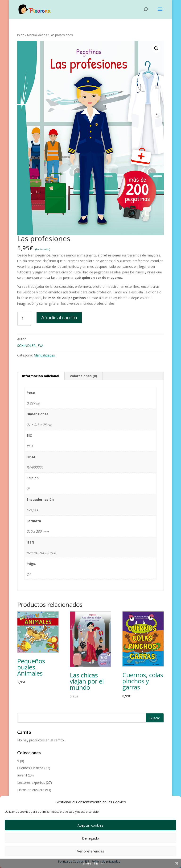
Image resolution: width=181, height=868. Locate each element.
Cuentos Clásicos (30, 768)
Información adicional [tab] (41, 376)
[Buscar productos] (90, 718)
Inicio (21, 35)
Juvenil (22, 775)
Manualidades (37, 35)
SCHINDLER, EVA (30, 346)
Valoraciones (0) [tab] (83, 376)
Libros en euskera (31, 790)
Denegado (90, 838)
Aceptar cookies (90, 825)
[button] (156, 48)
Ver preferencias (91, 851)
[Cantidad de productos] (24, 319)
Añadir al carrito (59, 318)
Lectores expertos (31, 782)
